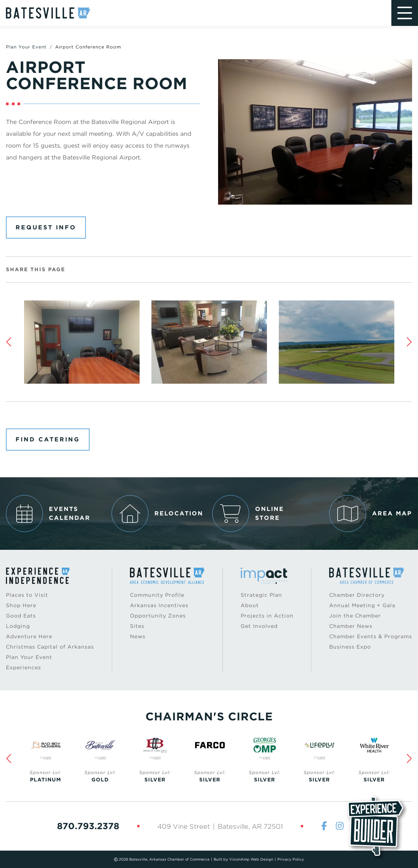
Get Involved (259, 626)
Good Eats (21, 616)
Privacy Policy (291, 859)
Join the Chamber (355, 616)
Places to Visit (27, 595)
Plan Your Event (26, 47)
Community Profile (157, 595)
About (250, 605)
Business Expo (350, 647)
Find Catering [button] (48, 439)
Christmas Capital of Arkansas (50, 647)
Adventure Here (29, 636)
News (138, 636)
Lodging (18, 626)
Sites (137, 626)
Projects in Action (267, 616)
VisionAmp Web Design (251, 859)
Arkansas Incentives (159, 605)
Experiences (24, 667)
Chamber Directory (357, 595)
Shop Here (21, 605)
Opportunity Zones (158, 616)
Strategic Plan (261, 595)
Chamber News (351, 626)
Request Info (46, 227)
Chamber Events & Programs (371, 636)
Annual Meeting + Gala (362, 605)
